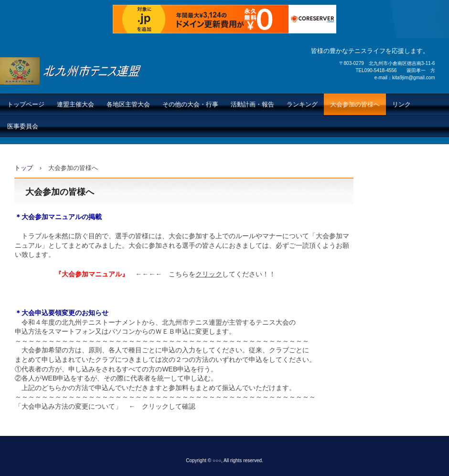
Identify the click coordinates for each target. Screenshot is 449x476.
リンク (401, 104)
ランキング (302, 104)
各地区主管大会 (128, 104)
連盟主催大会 (75, 104)
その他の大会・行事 (190, 104)
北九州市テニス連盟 (82, 75)
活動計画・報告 (252, 104)
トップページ (26, 104)
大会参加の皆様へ (355, 104)
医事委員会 (23, 126)
